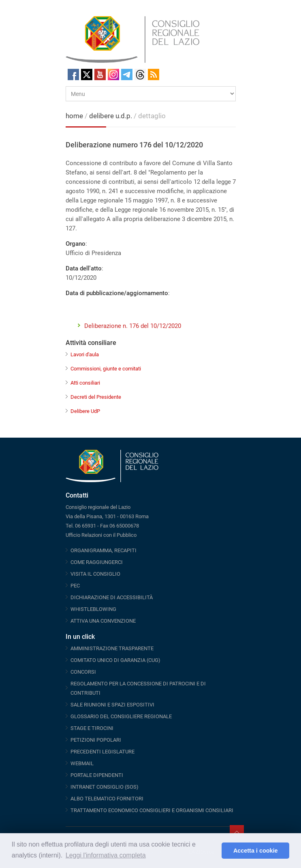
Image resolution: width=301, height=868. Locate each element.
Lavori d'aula (85, 354)
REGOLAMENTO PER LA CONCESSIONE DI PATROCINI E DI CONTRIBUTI (138, 688)
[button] (213, 851)
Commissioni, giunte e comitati (106, 369)
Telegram (127, 74)
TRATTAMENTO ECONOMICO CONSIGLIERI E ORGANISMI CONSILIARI (152, 810)
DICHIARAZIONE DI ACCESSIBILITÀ (112, 597)
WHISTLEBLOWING (93, 609)
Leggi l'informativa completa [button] (106, 855)
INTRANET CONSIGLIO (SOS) (105, 787)
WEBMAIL (82, 763)
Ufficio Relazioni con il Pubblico (101, 535)
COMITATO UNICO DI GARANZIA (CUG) (115, 660)
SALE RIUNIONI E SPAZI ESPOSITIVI (112, 705)
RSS (154, 74)
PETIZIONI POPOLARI (96, 740)
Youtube (100, 74)
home (74, 116)
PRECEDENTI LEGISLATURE (102, 752)
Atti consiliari (85, 383)
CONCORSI (83, 672)
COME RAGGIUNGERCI (97, 562)
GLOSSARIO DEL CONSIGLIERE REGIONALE (121, 716)
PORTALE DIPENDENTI (97, 775)
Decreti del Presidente (96, 397)
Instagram (113, 74)
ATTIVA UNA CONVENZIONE (103, 621)
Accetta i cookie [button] (256, 851)
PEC (75, 586)
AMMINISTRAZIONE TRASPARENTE (112, 648)
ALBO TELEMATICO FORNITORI (107, 799)
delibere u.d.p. (111, 116)
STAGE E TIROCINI (92, 728)
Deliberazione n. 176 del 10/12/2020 (133, 326)
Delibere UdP (85, 411)
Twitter (87, 74)
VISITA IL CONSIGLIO (95, 574)
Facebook (73, 74)
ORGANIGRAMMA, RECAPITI (104, 550)
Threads (140, 74)
